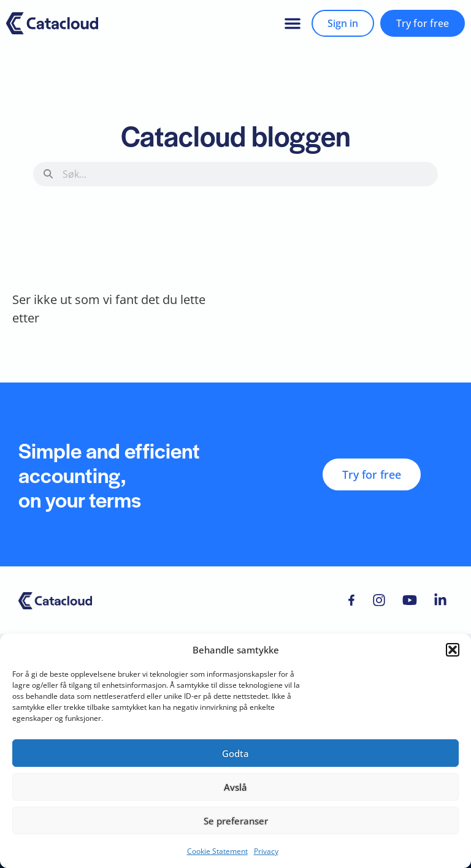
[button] (453, 650)
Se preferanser (236, 821)
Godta (235, 753)
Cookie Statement (217, 851)
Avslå (235, 787)
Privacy (266, 851)
